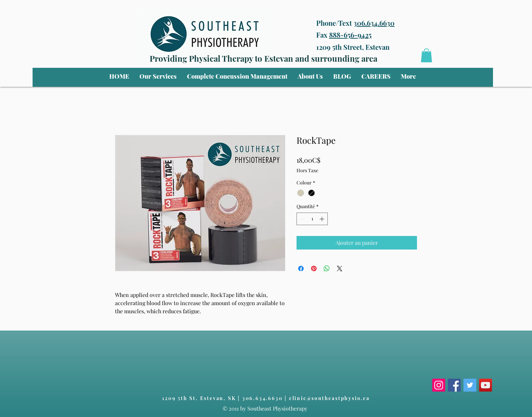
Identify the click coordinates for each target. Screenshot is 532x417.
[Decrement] (302, 219)
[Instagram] (439, 385)
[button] (158, 76)
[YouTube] (486, 385)
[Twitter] (470, 385)
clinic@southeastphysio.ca (329, 398)
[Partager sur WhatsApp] (327, 269)
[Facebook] (454, 385)
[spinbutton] (312, 219)
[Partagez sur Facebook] (301, 269)
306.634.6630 (374, 23)
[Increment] (322, 219)
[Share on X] (340, 269)
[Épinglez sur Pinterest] (314, 269)
